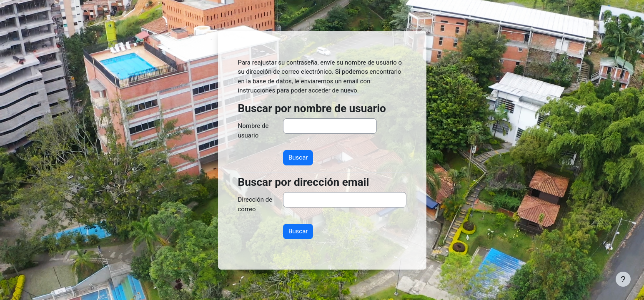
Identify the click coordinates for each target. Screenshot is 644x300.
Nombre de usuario (253, 131)
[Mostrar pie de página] (623, 279)
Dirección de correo (255, 204)
